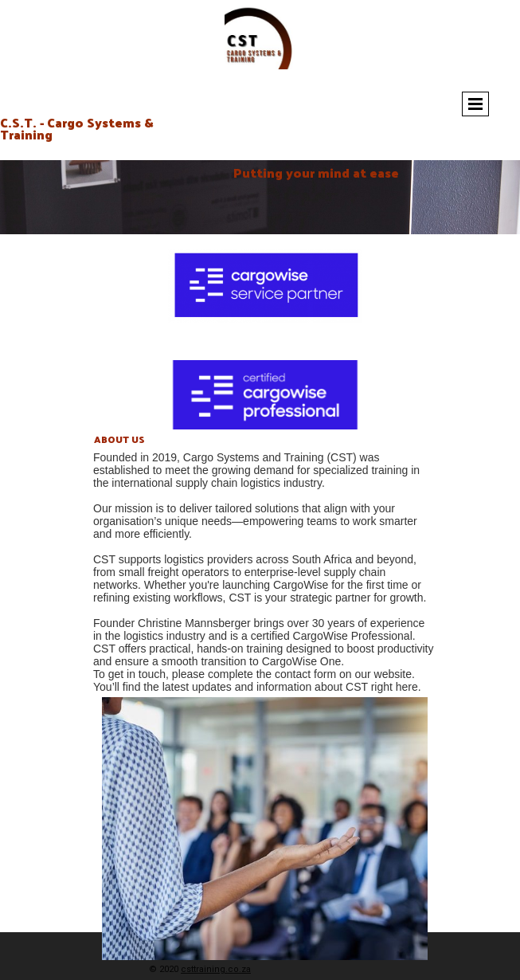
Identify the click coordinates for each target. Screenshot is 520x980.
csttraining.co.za (216, 969)
